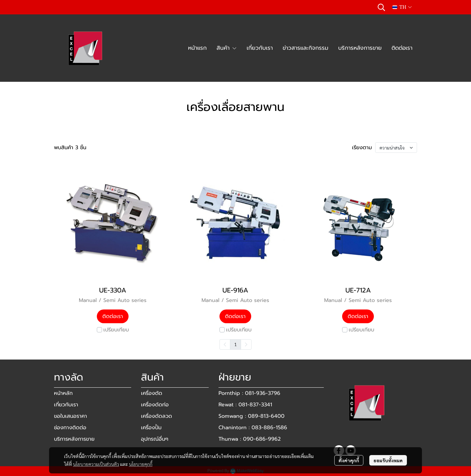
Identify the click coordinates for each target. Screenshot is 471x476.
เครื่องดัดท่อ (155, 405)
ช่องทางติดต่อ (70, 428)
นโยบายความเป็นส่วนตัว (96, 464)
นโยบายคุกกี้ (141, 464)
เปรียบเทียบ (116, 330)
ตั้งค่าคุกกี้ (349, 460)
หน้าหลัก (63, 393)
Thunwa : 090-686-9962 (250, 439)
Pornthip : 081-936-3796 (249, 393)
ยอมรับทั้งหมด (388, 460)
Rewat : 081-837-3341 (245, 405)
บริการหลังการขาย (74, 439)
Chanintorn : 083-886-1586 (253, 428)
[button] (381, 7)
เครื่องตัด (152, 393)
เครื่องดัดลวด (157, 416)
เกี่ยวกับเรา (66, 405)
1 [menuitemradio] (235, 344)
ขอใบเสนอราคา (70, 416)
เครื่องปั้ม (151, 428)
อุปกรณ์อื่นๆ (155, 439)
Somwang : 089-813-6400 (252, 416)
